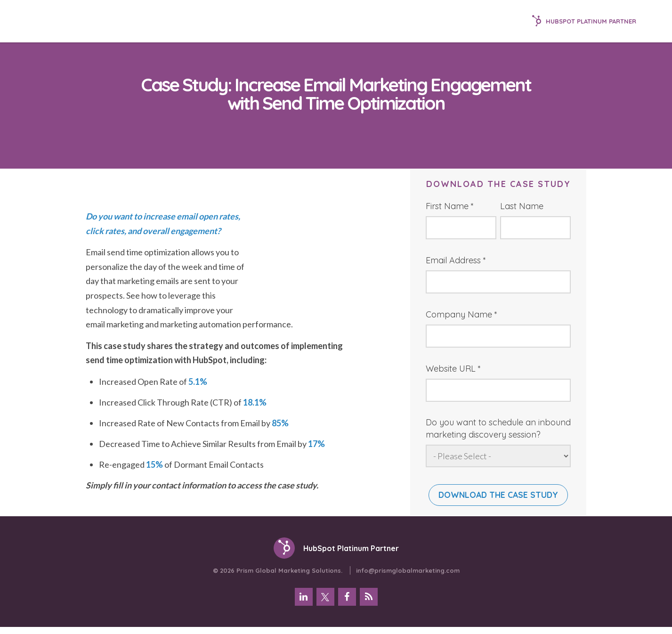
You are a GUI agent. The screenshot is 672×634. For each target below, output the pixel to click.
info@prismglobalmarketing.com (408, 577)
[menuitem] (304, 603)
